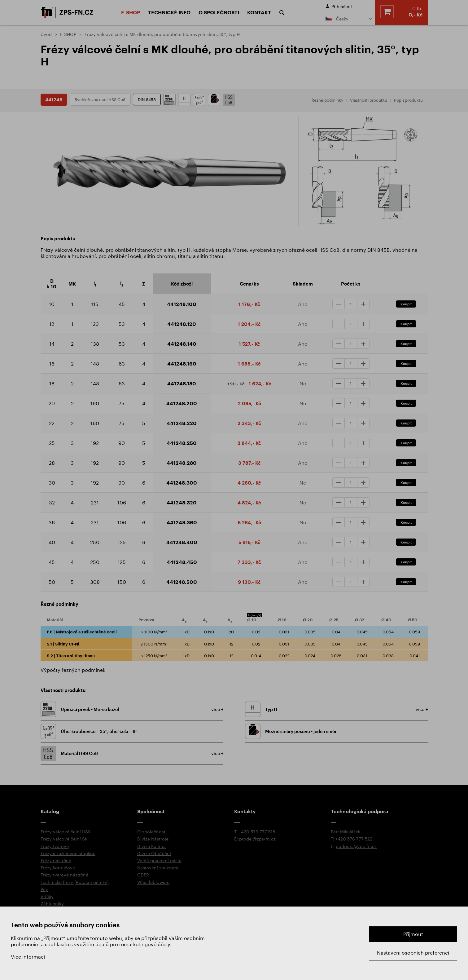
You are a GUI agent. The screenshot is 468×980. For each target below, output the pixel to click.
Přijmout (413, 934)
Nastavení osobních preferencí (413, 953)
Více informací (28, 957)
